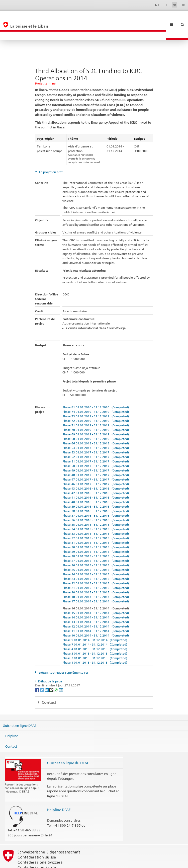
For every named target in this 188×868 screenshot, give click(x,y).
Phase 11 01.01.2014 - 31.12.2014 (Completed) (96, 614)
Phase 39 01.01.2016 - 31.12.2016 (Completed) (96, 490)
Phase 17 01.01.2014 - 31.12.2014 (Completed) (96, 584)
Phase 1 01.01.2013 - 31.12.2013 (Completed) (95, 646)
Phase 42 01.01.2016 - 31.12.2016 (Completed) (96, 476)
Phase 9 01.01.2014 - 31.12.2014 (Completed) (95, 623)
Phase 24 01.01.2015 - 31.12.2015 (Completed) (96, 557)
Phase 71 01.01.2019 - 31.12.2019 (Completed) (96, 408)
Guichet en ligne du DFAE (68, 746)
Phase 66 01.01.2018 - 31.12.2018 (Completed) (96, 426)
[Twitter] (42, 673)
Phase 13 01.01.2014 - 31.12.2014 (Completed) (96, 605)
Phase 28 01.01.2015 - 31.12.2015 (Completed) (96, 539)
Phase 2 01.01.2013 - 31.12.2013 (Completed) (95, 641)
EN (183, 5)
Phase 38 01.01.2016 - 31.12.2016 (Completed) (96, 494)
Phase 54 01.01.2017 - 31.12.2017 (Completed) (96, 431)
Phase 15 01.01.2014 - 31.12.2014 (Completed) (96, 596)
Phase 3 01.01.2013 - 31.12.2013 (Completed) (95, 637)
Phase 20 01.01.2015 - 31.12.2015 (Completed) (96, 575)
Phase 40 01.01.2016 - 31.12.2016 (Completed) (96, 485)
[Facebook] (37, 673)
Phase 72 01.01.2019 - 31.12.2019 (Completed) (96, 404)
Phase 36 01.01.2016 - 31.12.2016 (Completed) (96, 503)
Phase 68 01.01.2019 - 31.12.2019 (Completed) (96, 422)
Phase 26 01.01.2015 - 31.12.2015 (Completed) (96, 548)
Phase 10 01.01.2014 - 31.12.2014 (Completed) (96, 619)
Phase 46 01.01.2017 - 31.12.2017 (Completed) (96, 467)
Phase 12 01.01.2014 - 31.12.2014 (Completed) (96, 610)
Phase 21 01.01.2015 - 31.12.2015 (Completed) (96, 571)
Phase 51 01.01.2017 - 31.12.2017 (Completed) (96, 445)
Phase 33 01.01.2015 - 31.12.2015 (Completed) (96, 517)
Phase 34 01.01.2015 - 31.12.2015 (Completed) (96, 512)
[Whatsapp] (57, 673)
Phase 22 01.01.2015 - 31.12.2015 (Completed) (96, 566)
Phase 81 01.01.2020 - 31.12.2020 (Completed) (96, 390)
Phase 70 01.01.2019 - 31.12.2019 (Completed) (96, 413)
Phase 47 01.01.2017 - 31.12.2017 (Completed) (96, 463)
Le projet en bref (51, 155)
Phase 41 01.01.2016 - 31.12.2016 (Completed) (96, 481)
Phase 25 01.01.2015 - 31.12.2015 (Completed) (96, 553)
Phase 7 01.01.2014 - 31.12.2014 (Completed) (95, 628)
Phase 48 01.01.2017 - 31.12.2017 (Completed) (96, 458)
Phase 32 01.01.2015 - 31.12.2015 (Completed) (96, 521)
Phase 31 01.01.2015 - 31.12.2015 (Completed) (96, 526)
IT (166, 5)
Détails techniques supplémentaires (63, 656)
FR (174, 5)
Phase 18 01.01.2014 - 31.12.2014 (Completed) (96, 580)
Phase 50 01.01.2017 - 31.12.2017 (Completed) (96, 449)
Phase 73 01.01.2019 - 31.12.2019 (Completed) (96, 399)
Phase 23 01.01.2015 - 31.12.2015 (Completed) (96, 562)
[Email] (61, 673)
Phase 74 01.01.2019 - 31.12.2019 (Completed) (96, 395)
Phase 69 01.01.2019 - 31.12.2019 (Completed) (96, 417)
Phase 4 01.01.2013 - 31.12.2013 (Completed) (95, 632)
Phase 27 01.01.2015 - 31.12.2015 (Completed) (96, 544)
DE (157, 5)
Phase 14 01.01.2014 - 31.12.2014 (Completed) (96, 601)
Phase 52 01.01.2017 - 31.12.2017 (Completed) (96, 440)
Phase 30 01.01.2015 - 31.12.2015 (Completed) (96, 530)
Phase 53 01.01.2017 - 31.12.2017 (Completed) (96, 436)
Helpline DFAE (59, 793)
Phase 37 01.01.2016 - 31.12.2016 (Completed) (96, 499)
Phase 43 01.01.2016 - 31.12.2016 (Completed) (96, 472)
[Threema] (52, 673)
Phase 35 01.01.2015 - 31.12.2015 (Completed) (96, 508)
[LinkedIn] (47, 673)
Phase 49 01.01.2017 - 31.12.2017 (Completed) (96, 454)
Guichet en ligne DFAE (20, 708)
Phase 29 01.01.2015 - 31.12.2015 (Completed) (96, 535)
